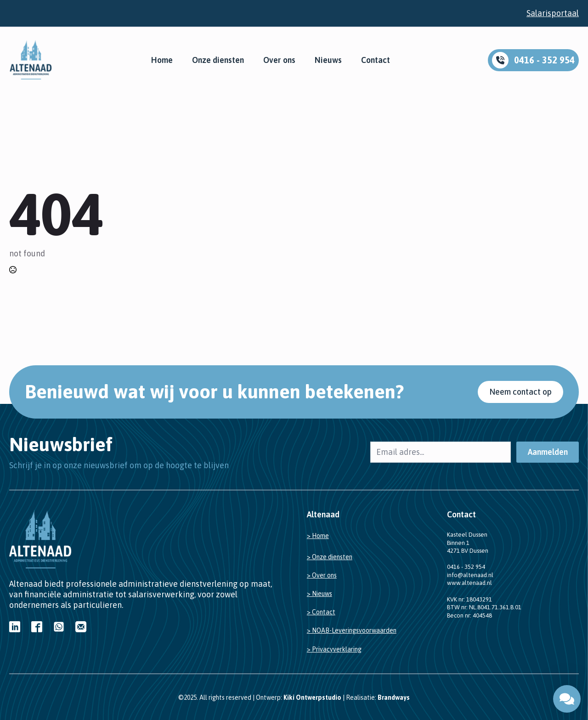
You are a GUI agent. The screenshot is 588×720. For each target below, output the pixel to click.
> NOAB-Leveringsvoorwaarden (352, 630)
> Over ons (322, 575)
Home (162, 60)
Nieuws (328, 60)
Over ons (279, 60)
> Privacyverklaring (334, 649)
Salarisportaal (553, 13)
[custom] (15, 627)
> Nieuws (319, 594)
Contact (376, 60)
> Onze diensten (330, 557)
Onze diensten (218, 60)
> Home (318, 536)
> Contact (321, 612)
